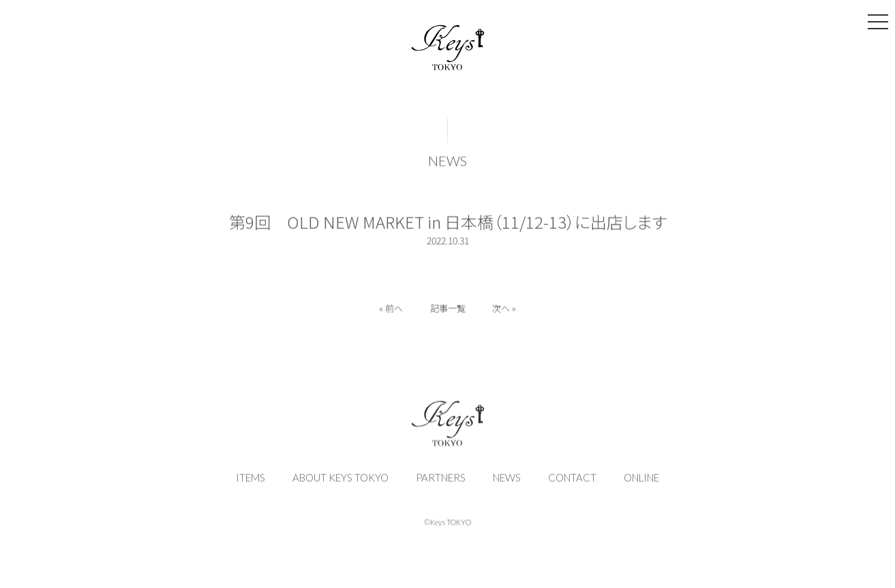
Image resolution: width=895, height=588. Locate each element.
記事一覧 (448, 310)
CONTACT (572, 480)
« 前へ (391, 310)
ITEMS (251, 480)
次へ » (505, 310)
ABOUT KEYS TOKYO (340, 480)
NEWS (447, 163)
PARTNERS (441, 480)
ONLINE (641, 480)
